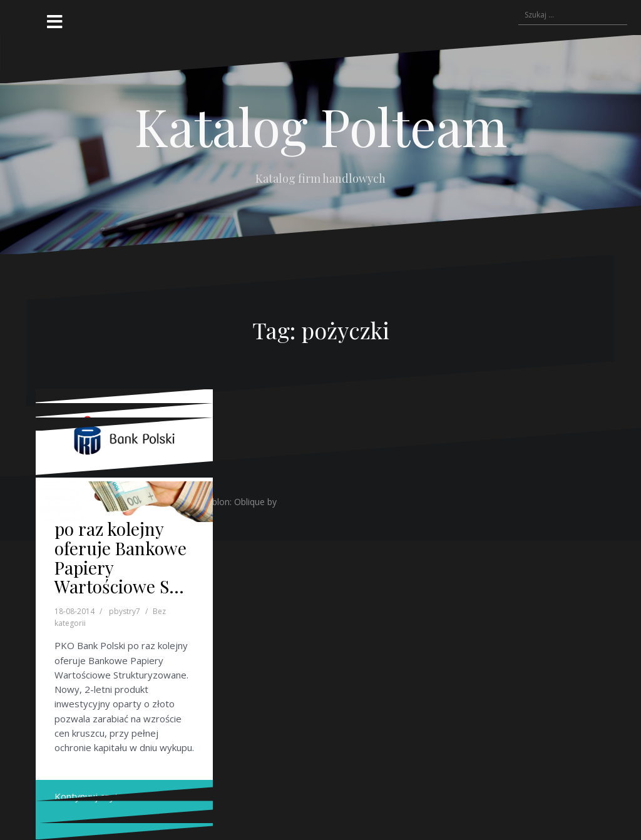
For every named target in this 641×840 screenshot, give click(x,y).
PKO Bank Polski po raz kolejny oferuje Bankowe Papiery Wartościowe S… (121, 548)
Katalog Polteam (321, 126)
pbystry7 (125, 611)
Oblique (249, 502)
